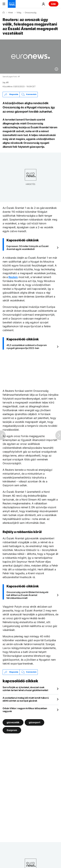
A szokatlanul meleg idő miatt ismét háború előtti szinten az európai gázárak (26, 699)
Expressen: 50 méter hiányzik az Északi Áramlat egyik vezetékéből (27, 248)
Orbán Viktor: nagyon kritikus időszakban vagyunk (25, 710)
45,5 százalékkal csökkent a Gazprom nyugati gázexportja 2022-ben (27, 347)
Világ (19, 13)
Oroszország (30, 13)
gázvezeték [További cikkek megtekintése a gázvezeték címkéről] (13, 722)
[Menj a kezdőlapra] (12, 4)
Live (54, 4)
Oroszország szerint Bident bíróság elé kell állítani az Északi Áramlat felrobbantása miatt (27, 595)
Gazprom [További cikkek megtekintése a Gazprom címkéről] (12, 730)
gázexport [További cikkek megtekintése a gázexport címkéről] (34, 722)
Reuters (13, 277)
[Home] (4, 12)
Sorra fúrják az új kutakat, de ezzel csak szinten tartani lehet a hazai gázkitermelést (25, 689)
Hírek (11, 13)
